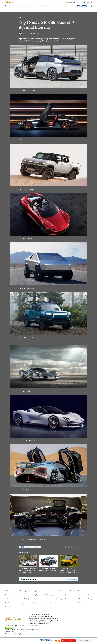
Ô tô (89, 595)
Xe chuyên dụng (24, 599)
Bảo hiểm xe (48, 6)
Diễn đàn (22, 17)
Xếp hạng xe (35, 603)
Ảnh (69, 6)
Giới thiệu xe (81, 599)
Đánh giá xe (31, 6)
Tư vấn (80, 603)
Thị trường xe (21, 6)
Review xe (81, 595)
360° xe (11, 6)
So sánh (34, 599)
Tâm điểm (8, 607)
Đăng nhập (89, 2)
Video (63, 6)
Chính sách (8, 595)
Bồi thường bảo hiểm (61, 599)
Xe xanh (56, 6)
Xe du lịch (22, 595)
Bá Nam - (26, 34)
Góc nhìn (8, 603)
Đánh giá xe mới (36, 595)
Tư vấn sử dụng (48, 595)
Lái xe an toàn (48, 603)
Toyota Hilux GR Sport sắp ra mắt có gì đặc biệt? (48, 569)
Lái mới (39, 6)
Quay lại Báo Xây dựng (84, 641)
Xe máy (22, 603)
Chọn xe (46, 599)
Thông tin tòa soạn (68, 641)
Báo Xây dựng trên (33, 547)
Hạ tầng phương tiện (11, 599)
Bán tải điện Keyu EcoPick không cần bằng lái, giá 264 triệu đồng (68, 570)
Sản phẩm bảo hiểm (61, 595)
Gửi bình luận (72, 579)
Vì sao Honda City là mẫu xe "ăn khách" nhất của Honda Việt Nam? (28, 570)
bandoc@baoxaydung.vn (17, 634)
